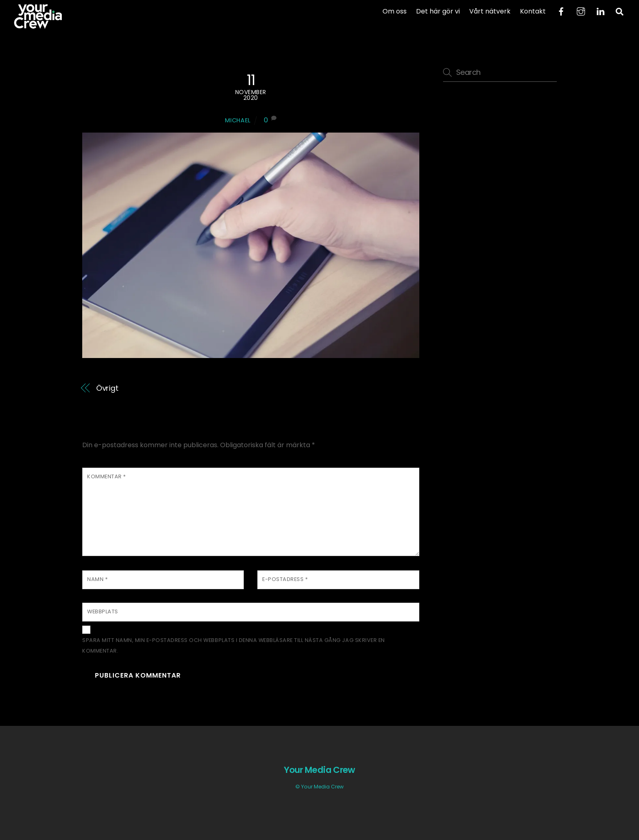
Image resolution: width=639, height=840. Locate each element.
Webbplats (103, 611)
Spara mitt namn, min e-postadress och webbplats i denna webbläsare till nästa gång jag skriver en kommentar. (234, 645)
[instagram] (581, 11)
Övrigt (107, 388)
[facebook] (561, 11)
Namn (97, 579)
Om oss (395, 11)
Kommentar (107, 476)
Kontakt (533, 11)
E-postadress (285, 579)
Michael (238, 120)
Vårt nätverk (490, 11)
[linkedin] (601, 11)
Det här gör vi (438, 11)
